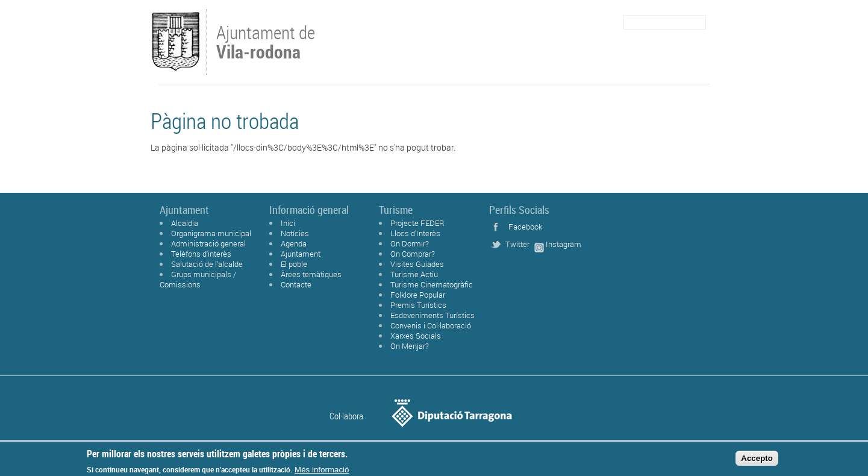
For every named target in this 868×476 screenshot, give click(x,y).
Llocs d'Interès (415, 233)
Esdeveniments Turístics (432, 315)
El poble (294, 264)
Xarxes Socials (416, 336)
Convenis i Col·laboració (431, 325)
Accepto (757, 460)
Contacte (296, 284)
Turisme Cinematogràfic (432, 284)
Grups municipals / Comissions (198, 279)
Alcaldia (185, 223)
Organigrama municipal (211, 233)
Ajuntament (301, 254)
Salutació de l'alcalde (207, 264)
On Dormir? (410, 243)
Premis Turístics (418, 305)
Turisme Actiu (414, 274)
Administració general (208, 243)
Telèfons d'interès (201, 254)
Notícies (295, 233)
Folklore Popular (418, 295)
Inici (288, 223)
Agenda (294, 243)
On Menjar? (410, 346)
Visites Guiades (417, 264)
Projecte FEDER (417, 223)
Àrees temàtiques (311, 274)
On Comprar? (413, 254)
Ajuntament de (266, 41)
